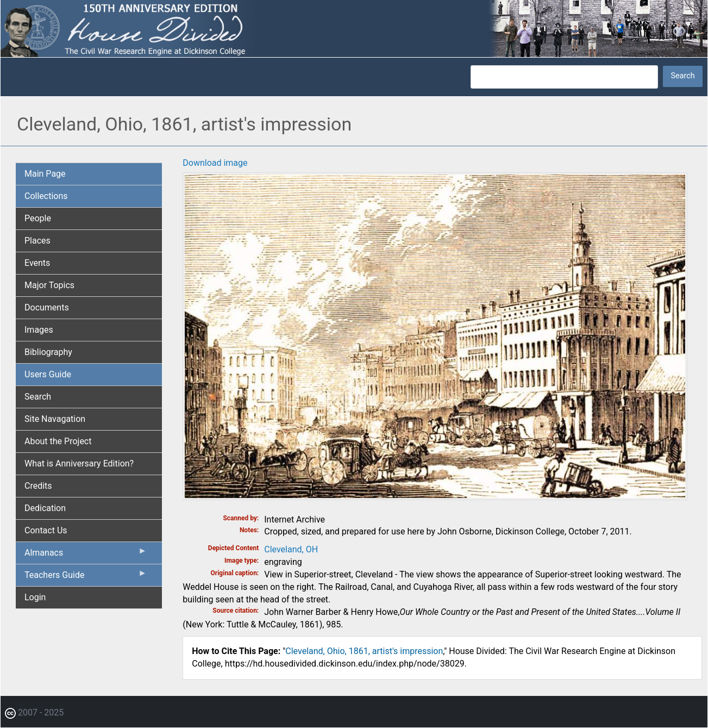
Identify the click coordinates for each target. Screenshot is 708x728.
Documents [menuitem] (47, 307)
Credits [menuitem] (38, 486)
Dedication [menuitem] (45, 508)
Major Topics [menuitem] (49, 285)
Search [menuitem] (38, 397)
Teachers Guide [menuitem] (86, 577)
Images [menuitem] (39, 330)
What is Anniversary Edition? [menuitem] (79, 463)
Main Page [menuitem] (45, 174)
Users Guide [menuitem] (48, 374)
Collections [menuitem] (46, 196)
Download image (215, 163)
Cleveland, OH (291, 549)
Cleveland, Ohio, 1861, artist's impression (364, 651)
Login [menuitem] (35, 597)
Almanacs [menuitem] (86, 555)
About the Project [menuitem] (58, 441)
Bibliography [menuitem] (48, 352)
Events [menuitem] (37, 263)
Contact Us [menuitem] (46, 530)
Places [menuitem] (37, 241)
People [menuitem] (38, 218)
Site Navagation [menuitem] (55, 419)
